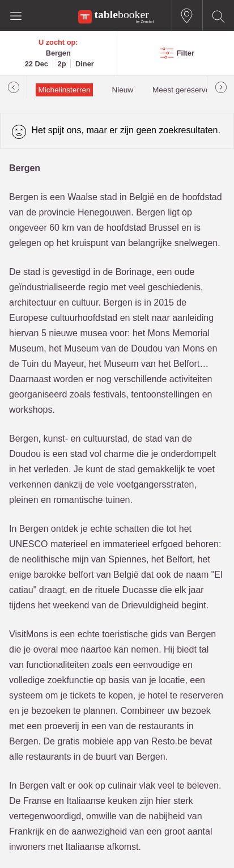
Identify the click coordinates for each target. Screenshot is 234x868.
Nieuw (122, 90)
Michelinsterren (64, 90)
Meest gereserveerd (187, 90)
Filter (186, 53)
